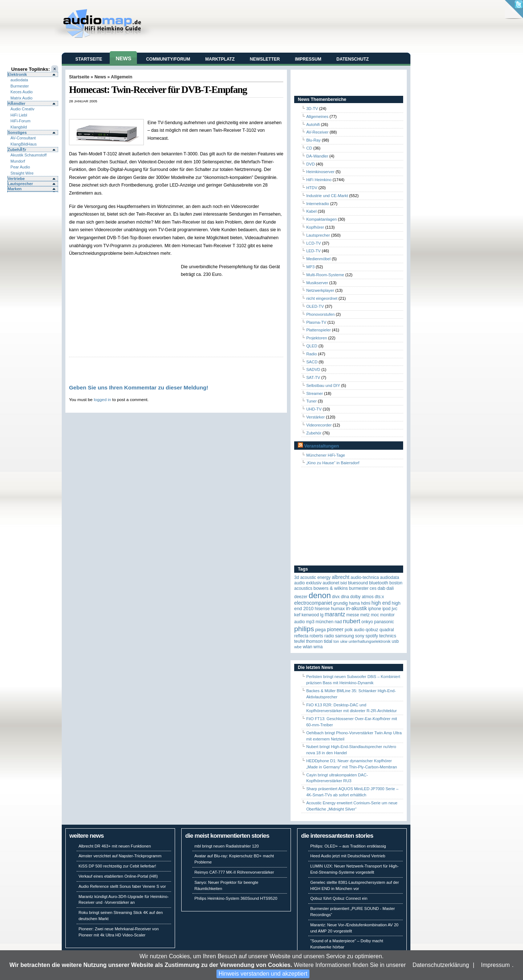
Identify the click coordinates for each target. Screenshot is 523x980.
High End (381, 603)
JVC (394, 609)
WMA (318, 647)
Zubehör (314, 433)
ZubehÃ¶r (17, 150)
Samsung (345, 636)
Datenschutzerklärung (441, 965)
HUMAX (338, 609)
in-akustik (357, 609)
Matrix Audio (22, 98)
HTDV (312, 188)
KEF (297, 615)
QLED (312, 346)
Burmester (20, 86)
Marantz (335, 614)
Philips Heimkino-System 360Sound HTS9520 (236, 898)
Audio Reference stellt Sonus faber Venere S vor (122, 886)
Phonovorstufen (320, 314)
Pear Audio (20, 167)
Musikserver (317, 283)
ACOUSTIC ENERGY (315, 577)
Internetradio (318, 204)
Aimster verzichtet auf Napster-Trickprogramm (120, 856)
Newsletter (265, 59)
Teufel (299, 641)
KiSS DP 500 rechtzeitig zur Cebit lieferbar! (117, 866)
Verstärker (315, 417)
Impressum (495, 965)
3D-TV (312, 109)
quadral (387, 630)
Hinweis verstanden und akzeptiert (263, 974)
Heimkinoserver (320, 172)
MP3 (310, 267)
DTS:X (379, 597)
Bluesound (358, 583)
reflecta (301, 636)
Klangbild (19, 127)
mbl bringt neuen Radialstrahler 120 (226, 846)
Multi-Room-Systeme (325, 275)
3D (297, 577)
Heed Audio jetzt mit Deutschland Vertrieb (348, 856)
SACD (312, 362)
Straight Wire (22, 173)
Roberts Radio (322, 636)
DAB (382, 588)
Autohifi (313, 124)
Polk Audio (355, 630)
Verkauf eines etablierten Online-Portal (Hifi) (118, 876)
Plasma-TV (316, 322)
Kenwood (310, 615)
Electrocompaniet (313, 603)
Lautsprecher (20, 184)
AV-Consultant (23, 138)
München (325, 622)
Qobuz (372, 630)
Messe (352, 615)
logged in (102, 399)
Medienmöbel (318, 259)
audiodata (19, 80)
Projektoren (317, 338)
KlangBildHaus (24, 144)
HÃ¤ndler (17, 103)
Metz (365, 615)
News (123, 58)
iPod (387, 609)
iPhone (375, 609)
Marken (15, 189)
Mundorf (18, 161)
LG (322, 615)
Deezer (301, 597)
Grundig (341, 603)
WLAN (308, 647)
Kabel (311, 211)
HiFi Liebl (19, 115)
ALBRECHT (340, 577)
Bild (343, 583)
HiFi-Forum (21, 121)
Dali (390, 588)
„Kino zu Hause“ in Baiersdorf (333, 463)
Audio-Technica (365, 577)
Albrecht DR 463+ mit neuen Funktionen (115, 846)
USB (395, 641)
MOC (375, 615)
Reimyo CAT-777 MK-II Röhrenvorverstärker (234, 872)
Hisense (322, 609)
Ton (336, 641)
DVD (311, 164)
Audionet (331, 583)
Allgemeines (317, 117)
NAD (338, 622)
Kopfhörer (315, 227)
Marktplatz (220, 59)
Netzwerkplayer (320, 290)
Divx (336, 597)
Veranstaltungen (321, 446)
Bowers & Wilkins (331, 588)
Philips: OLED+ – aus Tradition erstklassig (348, 846)
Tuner (311, 401)
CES (373, 588)
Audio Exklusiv (308, 583)
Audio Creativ (23, 109)
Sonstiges (17, 132)
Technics (388, 636)
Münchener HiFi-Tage (326, 455)
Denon (320, 595)
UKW (344, 641)
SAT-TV (313, 377)
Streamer (315, 393)
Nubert (352, 621)
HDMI (366, 603)
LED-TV (313, 251)
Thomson (314, 641)
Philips (304, 629)
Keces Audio (22, 92)
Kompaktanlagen (321, 219)
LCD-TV (313, 243)
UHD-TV (314, 409)
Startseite (89, 59)
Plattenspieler (319, 330)
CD (309, 148)
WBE (298, 647)
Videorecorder (319, 425)
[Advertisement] (154, 111)
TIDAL (328, 641)
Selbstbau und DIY (323, 385)
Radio (311, 354)
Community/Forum (168, 59)
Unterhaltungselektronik (370, 641)
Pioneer (335, 630)
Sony (360, 636)
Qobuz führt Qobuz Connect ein (339, 898)
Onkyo (367, 622)
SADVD (313, 369)
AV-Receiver (317, 132)
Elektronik (17, 74)
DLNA (345, 597)
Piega (321, 630)
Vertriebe (16, 179)
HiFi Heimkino (319, 180)
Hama (354, 603)
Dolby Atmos (362, 597)
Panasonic (384, 622)
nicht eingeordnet (322, 298)
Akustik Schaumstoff (29, 155)
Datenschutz (352, 59)
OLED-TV (315, 306)
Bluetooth (379, 583)
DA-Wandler (317, 156)
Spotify (372, 636)
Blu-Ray (313, 140)
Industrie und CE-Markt (327, 196)
